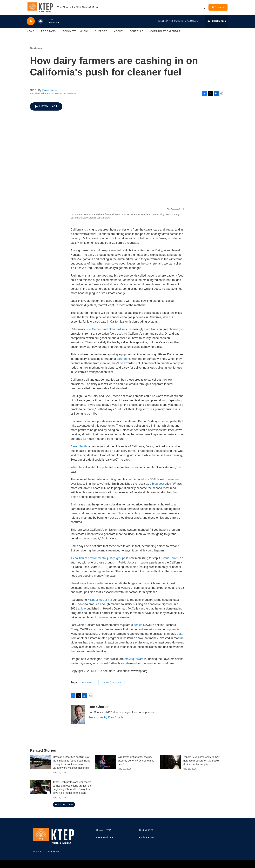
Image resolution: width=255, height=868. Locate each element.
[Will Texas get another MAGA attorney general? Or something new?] (106, 765)
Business (36, 51)
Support (101, 34)
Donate (220, 9)
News (30, 34)
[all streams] (217, 24)
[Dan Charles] (78, 717)
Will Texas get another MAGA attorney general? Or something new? (136, 763)
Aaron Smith (79, 449)
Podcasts (70, 34)
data (180, 636)
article (82, 611)
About (118, 34)
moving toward (134, 661)
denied (138, 627)
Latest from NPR (112, 685)
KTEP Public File (105, 840)
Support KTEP (104, 833)
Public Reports (146, 840)
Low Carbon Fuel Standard (103, 332)
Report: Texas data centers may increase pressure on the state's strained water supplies (201, 763)
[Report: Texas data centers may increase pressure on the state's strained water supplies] (171, 765)
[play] (31, 24)
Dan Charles (50, 93)
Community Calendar (165, 34)
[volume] (40, 24)
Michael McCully (98, 602)
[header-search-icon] (204, 9)
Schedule (137, 34)
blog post (158, 486)
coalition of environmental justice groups (99, 561)
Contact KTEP (146, 833)
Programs (48, 34)
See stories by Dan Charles (107, 720)
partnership (124, 361)
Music (84, 34)
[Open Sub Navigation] (37, 34)
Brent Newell (170, 561)
